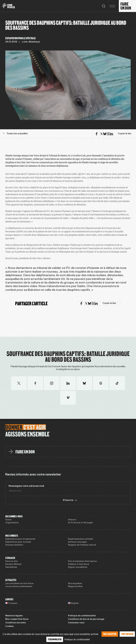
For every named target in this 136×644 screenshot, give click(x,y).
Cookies (9, 626)
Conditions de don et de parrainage (86, 619)
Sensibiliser (11, 567)
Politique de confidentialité (82, 616)
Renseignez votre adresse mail (26, 486)
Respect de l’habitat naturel (82, 545)
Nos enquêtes (75, 584)
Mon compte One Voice (17, 619)
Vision (8, 520)
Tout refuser (127, 634)
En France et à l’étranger (80, 523)
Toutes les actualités (15, 134)
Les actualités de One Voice (19, 584)
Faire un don (12, 561)
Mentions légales (14, 616)
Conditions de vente (16, 623)
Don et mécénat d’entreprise (82, 561)
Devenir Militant (13, 564)
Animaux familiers (14, 545)
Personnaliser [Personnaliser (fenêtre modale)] (55, 639)
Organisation (12, 523)
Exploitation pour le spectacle (20, 539)
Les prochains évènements (19, 587)
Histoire (72, 520)
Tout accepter (110, 634)
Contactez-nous (76, 623)
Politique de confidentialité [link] (77, 639)
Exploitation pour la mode (18, 542)
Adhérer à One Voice (79, 564)
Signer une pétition (78, 567)
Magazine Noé (75, 587)
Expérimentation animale (80, 539)
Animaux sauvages (77, 542)
